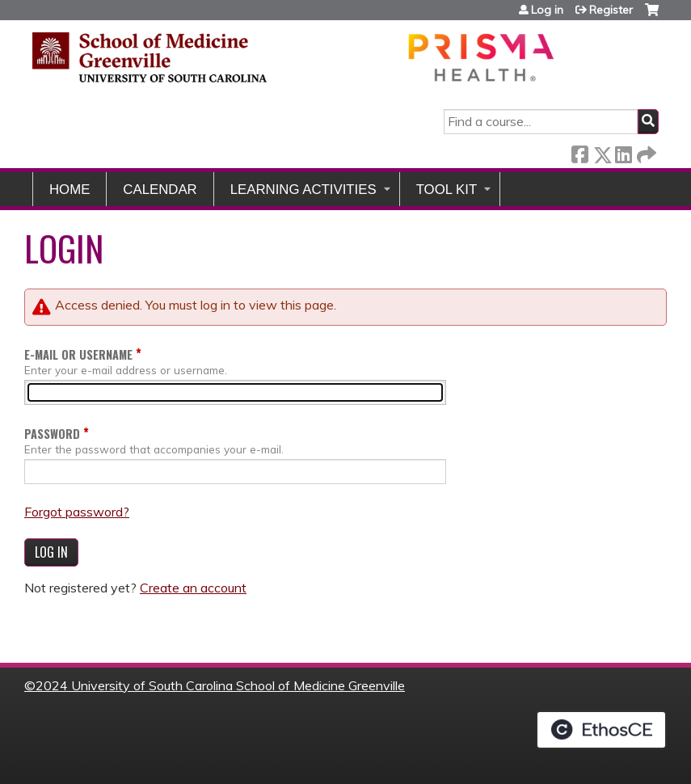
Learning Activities (303, 190)
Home (70, 190)
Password (52, 434)
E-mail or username (78, 354)
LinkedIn (623, 152)
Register (611, 10)
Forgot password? (77, 512)
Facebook (579, 152)
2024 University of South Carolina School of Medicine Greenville (220, 685)
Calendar (160, 190)
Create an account (193, 588)
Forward (645, 152)
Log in (547, 10)
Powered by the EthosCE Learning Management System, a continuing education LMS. (601, 730)
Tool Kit (447, 190)
